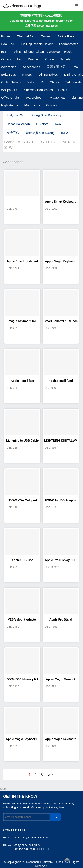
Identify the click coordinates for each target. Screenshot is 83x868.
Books (69, 52)
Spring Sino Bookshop (46, 115)
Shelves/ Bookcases (38, 90)
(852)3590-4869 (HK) (26, 845)
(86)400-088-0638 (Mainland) (31, 849)
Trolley (46, 36)
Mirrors (27, 75)
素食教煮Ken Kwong (40, 133)
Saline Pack (66, 36)
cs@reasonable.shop (36, 837)
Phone (49, 59)
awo (58, 124)
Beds (30, 82)
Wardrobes (34, 97)
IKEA (65, 133)
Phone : (8, 845)
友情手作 (13, 133)
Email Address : (13, 837)
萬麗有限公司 (56, 67)
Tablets (65, 59)
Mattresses (32, 105)
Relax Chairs (50, 82)
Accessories (31, 67)
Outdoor (52, 105)
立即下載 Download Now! (41, 26)
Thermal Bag (26, 36)
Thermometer (68, 44)
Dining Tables (48, 75)
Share (4, 789)
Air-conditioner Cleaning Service (37, 52)
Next (51, 775)
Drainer (33, 59)
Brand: (10, 142)
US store (42, 124)
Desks (63, 90)
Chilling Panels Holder (37, 44)
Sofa (75, 67)
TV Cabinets (57, 97)
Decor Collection (18, 124)
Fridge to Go (15, 115)
